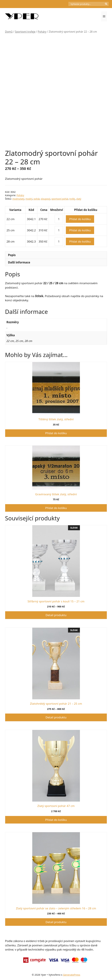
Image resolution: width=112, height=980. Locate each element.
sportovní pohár (60, 199)
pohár (37, 199)
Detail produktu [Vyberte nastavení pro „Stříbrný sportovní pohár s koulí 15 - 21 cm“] (56, 615)
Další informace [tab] (19, 262)
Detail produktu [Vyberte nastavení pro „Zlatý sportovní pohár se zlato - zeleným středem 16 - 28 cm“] (56, 922)
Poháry (42, 32)
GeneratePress (72, 975)
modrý (29, 199)
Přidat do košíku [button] (56, 433)
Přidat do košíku (80, 219)
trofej (72, 199)
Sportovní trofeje (25, 32)
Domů (9, 32)
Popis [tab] (12, 255)
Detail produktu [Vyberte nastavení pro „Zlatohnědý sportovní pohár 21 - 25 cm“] (56, 717)
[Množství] (59, 219)
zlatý (79, 199)
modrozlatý (18, 199)
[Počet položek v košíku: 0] (63, 4)
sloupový (45, 199)
